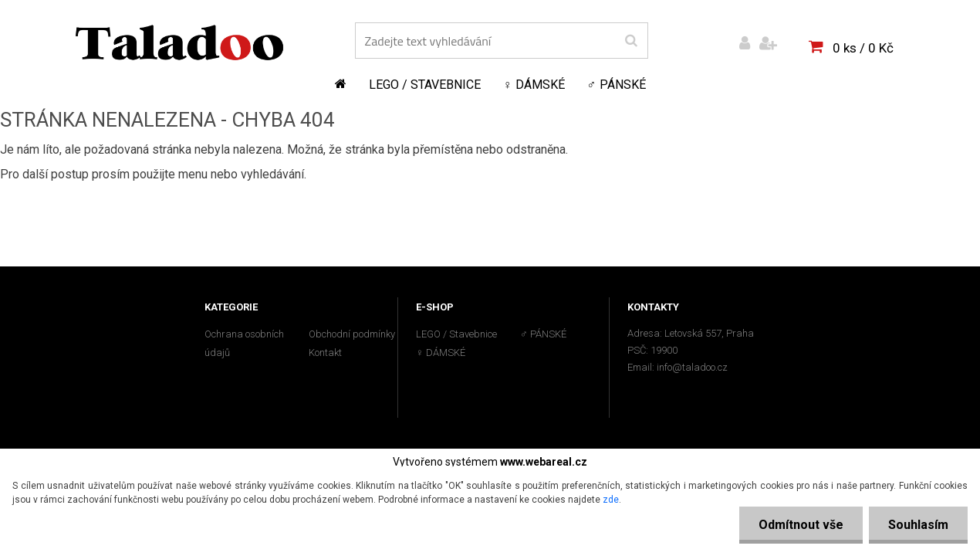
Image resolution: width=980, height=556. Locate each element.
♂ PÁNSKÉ (617, 85)
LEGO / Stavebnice (425, 85)
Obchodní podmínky (352, 334)
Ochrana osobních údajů (244, 343)
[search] (631, 41)
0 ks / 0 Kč (863, 48)
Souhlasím (918, 525)
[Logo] (179, 42)
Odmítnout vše (801, 525)
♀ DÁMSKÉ (534, 85)
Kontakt (325, 353)
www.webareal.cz (544, 462)
